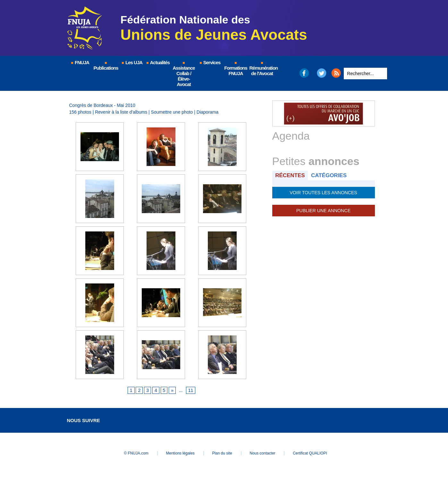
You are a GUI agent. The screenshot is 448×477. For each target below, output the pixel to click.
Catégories (329, 175)
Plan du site (222, 453)
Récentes (290, 175)
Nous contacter (264, 453)
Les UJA (132, 62)
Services (210, 62)
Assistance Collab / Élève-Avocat (184, 74)
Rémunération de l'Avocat (262, 69)
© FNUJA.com (134, 453)
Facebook (304, 73)
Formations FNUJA (236, 69)
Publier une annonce (323, 211)
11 (191, 391)
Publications (106, 66)
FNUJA (80, 62)
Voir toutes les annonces (323, 193)
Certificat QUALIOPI (313, 453)
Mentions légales (179, 453)
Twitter (321, 73)
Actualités (158, 62)
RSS (336, 73)
